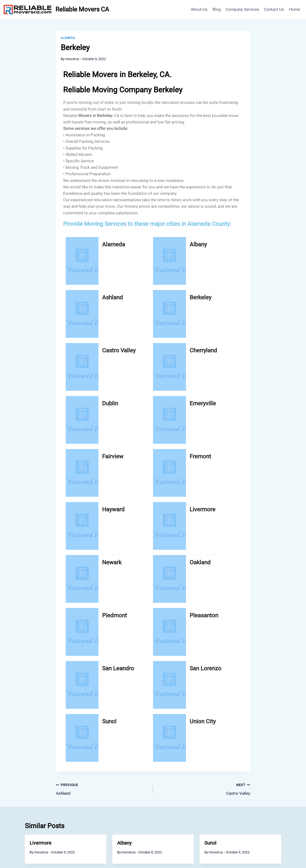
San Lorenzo (137, 464)
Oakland (137, 407)
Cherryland (138, 301)
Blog (217, 9)
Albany (137, 248)
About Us (199, 9)
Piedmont (183, 407)
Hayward (182, 354)
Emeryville (228, 301)
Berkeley (228, 248)
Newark (93, 407)
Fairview (92, 354)
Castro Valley (93, 305)
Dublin (183, 297)
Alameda (68, 38)
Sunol (182, 456)
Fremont (138, 354)
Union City (227, 460)
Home (295, 9)
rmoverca (72, 59)
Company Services (242, 9)
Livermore (227, 354)
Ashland (182, 248)
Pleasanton (227, 407)
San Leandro (93, 464)
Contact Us (274, 9)
